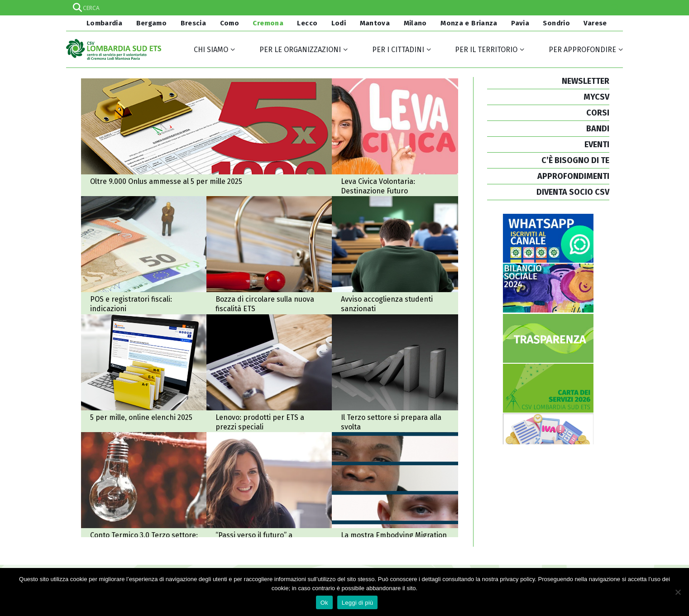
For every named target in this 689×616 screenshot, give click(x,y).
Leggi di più (358, 603)
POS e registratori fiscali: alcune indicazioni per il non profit (144, 241)
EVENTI (597, 144)
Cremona (268, 23)
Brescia (194, 23)
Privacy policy (484, 534)
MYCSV (596, 97)
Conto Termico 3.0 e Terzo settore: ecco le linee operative (144, 447)
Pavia (520, 23)
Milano (415, 23)
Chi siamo (211, 50)
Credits (474, 554)
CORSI (598, 113)
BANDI (598, 129)
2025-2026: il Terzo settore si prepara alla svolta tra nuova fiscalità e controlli (363, 343)
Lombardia (103, 23)
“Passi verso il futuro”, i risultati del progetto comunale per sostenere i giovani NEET (254, 447)
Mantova (375, 23)
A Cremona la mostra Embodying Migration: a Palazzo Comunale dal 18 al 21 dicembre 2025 (363, 447)
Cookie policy (483, 544)
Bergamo (152, 23)
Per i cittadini (398, 50)
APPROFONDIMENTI (573, 176)
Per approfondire (582, 50)
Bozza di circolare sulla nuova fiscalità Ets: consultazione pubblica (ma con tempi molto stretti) (254, 241)
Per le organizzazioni (300, 50)
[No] (678, 592)
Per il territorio (486, 50)
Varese (595, 23)
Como (230, 23)
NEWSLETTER (586, 81)
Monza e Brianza (469, 23)
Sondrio (556, 23)
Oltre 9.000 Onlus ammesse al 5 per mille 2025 (209, 138)
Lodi (339, 23)
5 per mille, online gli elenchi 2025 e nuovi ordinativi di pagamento (144, 343)
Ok (324, 603)
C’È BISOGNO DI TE (575, 160)
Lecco (307, 23)
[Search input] (344, 8)
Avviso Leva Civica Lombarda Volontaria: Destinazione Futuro (363, 138)
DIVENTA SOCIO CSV (573, 192)
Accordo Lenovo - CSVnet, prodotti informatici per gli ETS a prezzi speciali (254, 343)
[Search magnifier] (615, 8)
